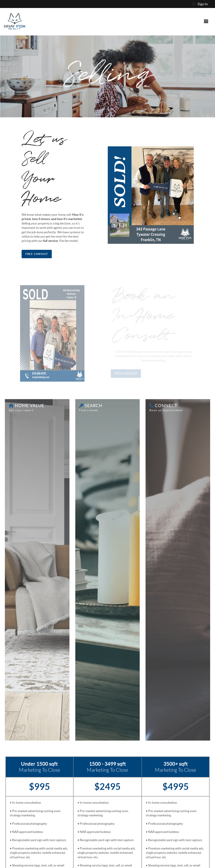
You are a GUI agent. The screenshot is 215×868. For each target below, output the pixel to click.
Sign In (200, 4)
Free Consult (36, 254)
